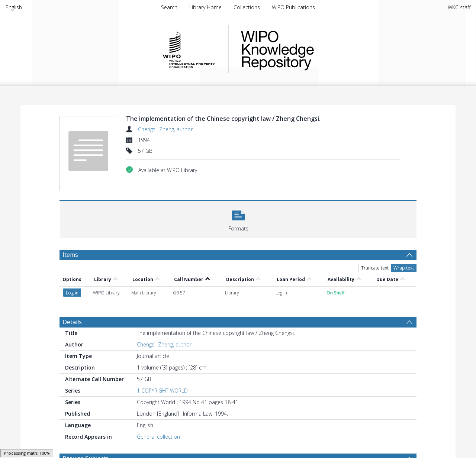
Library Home (205, 7)
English (14, 7)
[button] (238, 218)
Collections (247, 7)
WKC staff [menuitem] (459, 7)
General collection (158, 437)
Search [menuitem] (169, 7)
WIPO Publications (293, 7)
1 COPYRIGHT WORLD (162, 391)
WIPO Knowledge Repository (308, 49)
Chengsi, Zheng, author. (166, 129)
